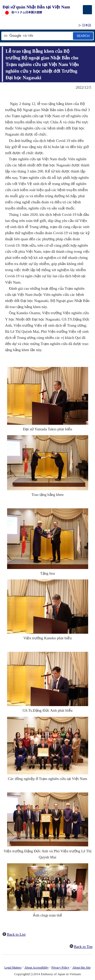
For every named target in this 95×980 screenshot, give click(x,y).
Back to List (16, 934)
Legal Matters (13, 968)
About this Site (81, 968)
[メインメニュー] (87, 10)
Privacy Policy (60, 968)
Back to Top (83, 947)
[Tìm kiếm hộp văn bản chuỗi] (37, 36)
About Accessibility (36, 968)
